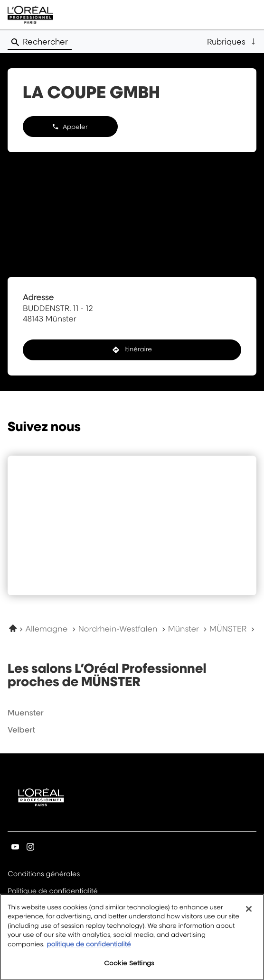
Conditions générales (44, 875)
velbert (21, 730)
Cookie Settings (129, 970)
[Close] (249, 915)
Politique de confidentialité (53, 892)
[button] (232, 42)
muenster (26, 713)
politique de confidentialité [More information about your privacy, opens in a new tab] (89, 951)
